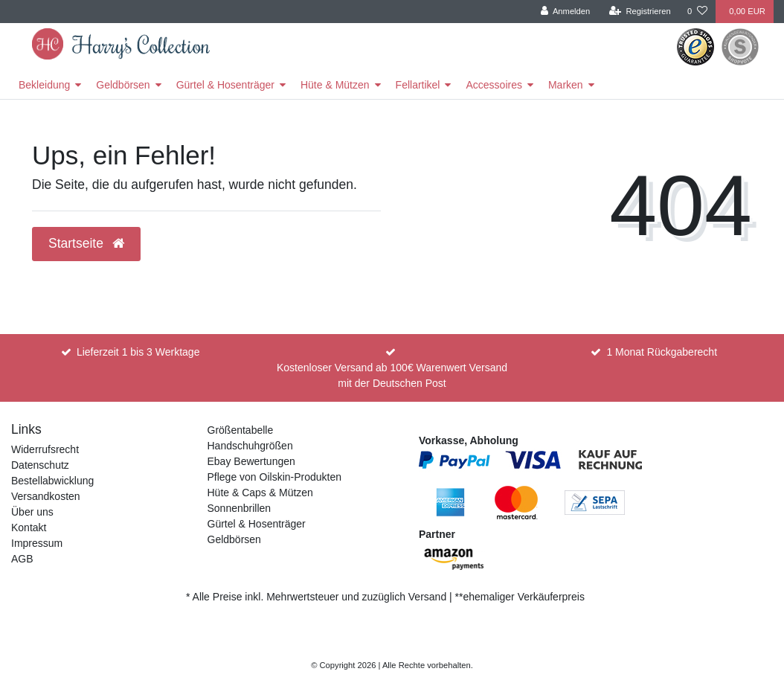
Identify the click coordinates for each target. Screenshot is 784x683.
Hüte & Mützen (335, 85)
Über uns (32, 512)
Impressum (37, 543)
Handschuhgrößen (250, 446)
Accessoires (494, 85)
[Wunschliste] (697, 12)
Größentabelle (241, 430)
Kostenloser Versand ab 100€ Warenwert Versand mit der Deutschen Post (392, 375)
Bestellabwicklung (52, 481)
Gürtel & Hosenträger (225, 85)
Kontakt (29, 528)
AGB (22, 559)
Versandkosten (46, 496)
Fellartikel (418, 85)
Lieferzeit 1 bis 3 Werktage (138, 352)
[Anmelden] (566, 12)
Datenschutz (40, 465)
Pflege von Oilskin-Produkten (275, 477)
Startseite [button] (86, 243)
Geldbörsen (123, 85)
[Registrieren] (640, 12)
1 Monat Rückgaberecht (662, 352)
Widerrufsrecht (45, 449)
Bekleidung (44, 85)
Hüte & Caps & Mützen (260, 493)
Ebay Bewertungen (251, 461)
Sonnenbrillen (240, 508)
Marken (566, 85)
